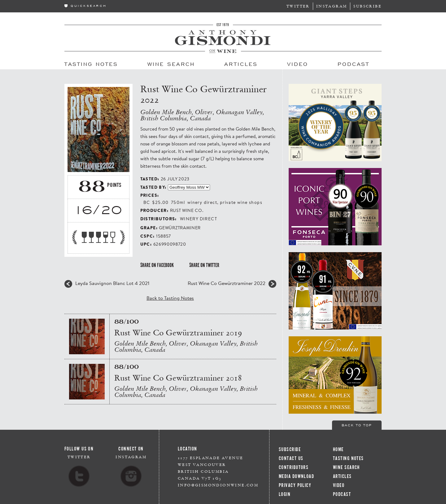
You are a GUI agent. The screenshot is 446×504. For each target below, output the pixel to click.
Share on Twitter (204, 265)
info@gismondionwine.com (218, 485)
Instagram (332, 6)
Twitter (298, 6)
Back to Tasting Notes (170, 298)
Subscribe (367, 6)
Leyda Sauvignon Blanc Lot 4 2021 (112, 283)
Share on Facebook (157, 265)
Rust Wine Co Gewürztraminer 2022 (227, 283)
